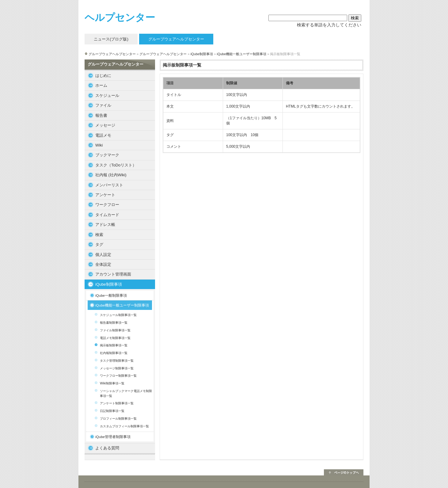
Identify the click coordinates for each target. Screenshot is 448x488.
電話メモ (103, 135)
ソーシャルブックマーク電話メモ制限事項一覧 (126, 393)
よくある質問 (107, 448)
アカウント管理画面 (113, 274)
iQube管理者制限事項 (113, 437)
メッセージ (105, 125)
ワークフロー (107, 205)
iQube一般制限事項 (111, 295)
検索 (99, 235)
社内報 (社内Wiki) (111, 175)
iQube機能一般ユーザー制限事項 (242, 54)
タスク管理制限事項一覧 (117, 361)
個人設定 (103, 255)
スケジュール (107, 95)
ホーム (101, 85)
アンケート (105, 195)
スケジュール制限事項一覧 (118, 315)
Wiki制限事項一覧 (112, 383)
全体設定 (103, 264)
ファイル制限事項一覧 (115, 330)
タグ (99, 244)
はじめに (103, 76)
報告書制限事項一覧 (114, 323)
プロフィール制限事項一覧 (118, 419)
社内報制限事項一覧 (114, 353)
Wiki (99, 145)
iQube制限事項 (202, 54)
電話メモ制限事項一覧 (115, 338)
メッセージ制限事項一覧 (117, 368)
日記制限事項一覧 (112, 411)
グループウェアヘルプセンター (112, 54)
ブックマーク (107, 155)
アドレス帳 (105, 225)
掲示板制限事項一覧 (114, 345)
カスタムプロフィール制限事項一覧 (124, 426)
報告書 (101, 115)
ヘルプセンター (120, 17)
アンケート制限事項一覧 (117, 403)
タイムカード (107, 215)
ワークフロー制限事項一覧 (118, 376)
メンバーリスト (109, 185)
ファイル (103, 105)
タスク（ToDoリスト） (116, 165)
